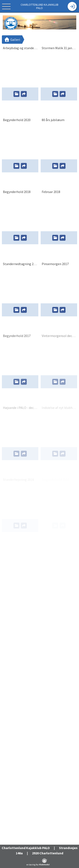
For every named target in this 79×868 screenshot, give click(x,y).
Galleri (12, 40)
